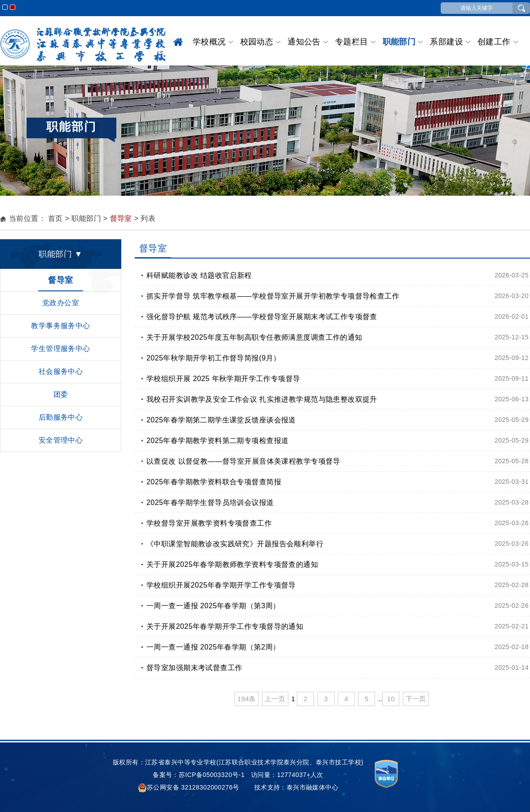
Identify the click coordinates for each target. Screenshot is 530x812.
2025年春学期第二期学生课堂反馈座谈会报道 (221, 420)
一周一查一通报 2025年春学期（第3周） (213, 606)
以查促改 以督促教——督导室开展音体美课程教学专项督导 (243, 461)
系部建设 (446, 42)
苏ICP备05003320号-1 (212, 775)
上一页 (275, 699)
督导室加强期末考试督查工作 (194, 668)
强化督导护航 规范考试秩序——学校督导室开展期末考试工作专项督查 (262, 317)
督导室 (121, 218)
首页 (178, 42)
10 (391, 699)
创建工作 (494, 42)
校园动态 (257, 42)
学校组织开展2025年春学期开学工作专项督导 (221, 585)
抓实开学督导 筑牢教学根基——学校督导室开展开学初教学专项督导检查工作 (273, 296)
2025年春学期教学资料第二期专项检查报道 (217, 441)
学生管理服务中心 (60, 349)
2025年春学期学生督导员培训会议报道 (210, 503)
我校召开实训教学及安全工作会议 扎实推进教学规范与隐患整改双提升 (262, 399)
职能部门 (399, 42)
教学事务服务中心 (60, 326)
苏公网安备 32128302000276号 (189, 787)
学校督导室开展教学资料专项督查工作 (209, 523)
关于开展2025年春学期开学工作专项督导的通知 (225, 626)
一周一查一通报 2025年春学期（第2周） (213, 647)
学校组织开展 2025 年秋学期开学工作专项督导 (223, 379)
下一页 (416, 699)
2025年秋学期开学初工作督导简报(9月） (214, 358)
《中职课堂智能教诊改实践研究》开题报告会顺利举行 (235, 544)
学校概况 (209, 42)
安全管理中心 (61, 440)
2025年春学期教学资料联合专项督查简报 (214, 482)
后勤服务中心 (61, 417)
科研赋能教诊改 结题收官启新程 (199, 275)
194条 (247, 699)
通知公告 (304, 42)
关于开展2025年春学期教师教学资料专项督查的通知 (232, 564)
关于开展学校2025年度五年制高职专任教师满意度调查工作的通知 (254, 337)
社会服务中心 (61, 371)
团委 (61, 394)
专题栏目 (352, 42)
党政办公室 (61, 303)
